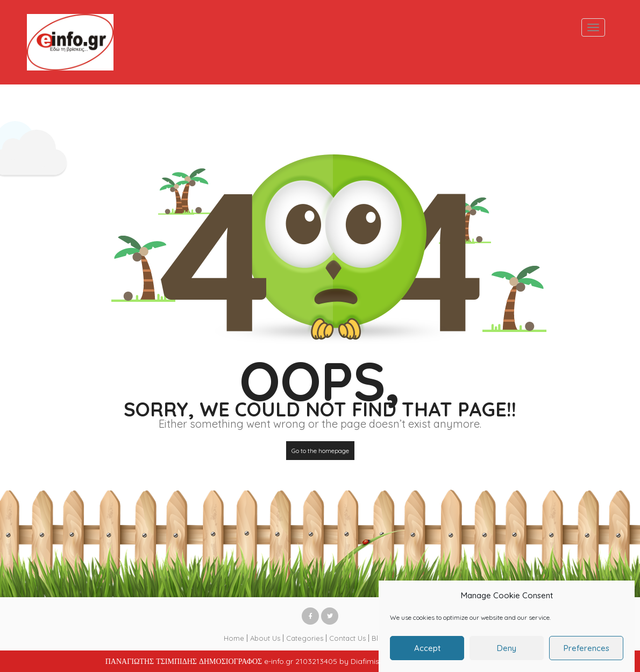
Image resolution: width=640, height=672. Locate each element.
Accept (427, 654)
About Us (265, 638)
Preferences (586, 654)
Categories (305, 638)
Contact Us (347, 638)
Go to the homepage (320, 451)
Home (234, 638)
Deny (507, 654)
